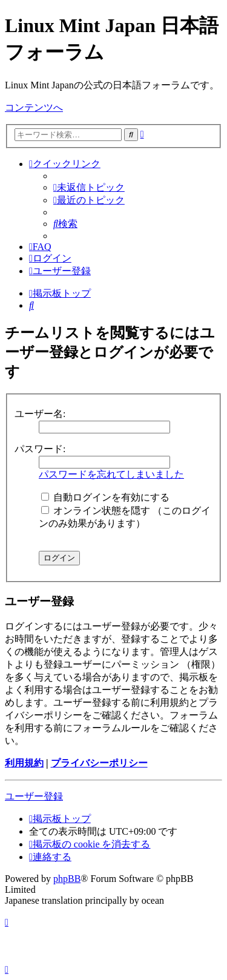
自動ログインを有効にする (105, 497)
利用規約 (24, 763)
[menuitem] (89, 187)
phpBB (67, 879)
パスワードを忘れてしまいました (111, 474)
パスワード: (40, 449)
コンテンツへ (34, 107)
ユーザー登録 (34, 796)
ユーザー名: (40, 414)
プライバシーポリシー (99, 763)
